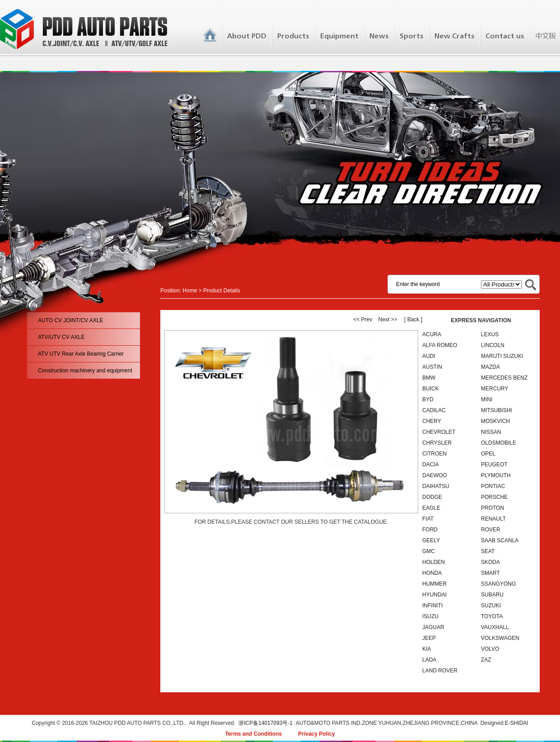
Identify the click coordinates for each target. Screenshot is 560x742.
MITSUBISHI (497, 410)
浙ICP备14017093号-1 (266, 723)
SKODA (490, 562)
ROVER (491, 530)
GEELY (431, 540)
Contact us (505, 36)
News (379, 36)
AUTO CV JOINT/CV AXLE (70, 320)
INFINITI (432, 606)
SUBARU (492, 595)
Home (190, 291)
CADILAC (434, 410)
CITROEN (434, 454)
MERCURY (495, 389)
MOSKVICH (495, 421)
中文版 (545, 36)
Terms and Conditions (253, 734)
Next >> (388, 319)
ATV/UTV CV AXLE (61, 337)
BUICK (431, 389)
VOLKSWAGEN (500, 638)
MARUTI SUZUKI (502, 356)
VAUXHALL (495, 627)
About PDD (247, 36)
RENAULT (493, 519)
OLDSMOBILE (499, 443)
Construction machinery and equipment (85, 371)
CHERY (432, 421)
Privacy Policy (316, 734)
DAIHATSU (436, 486)
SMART (490, 573)
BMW (429, 378)
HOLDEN (434, 562)
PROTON (492, 508)
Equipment (339, 36)
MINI (487, 399)
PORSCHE (494, 497)
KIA (427, 649)
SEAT (488, 551)
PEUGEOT (494, 465)
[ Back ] (413, 319)
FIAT (428, 519)
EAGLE (431, 508)
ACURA (432, 334)
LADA (429, 660)
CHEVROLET (439, 432)
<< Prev (363, 319)
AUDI (429, 356)
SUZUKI (491, 606)
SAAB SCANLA (500, 540)
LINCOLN (493, 345)
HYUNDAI (434, 595)
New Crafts (455, 36)
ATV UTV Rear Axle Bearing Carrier (81, 354)
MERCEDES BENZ (504, 378)
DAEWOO (435, 475)
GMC (429, 551)
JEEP (429, 638)
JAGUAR (433, 627)
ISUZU (430, 616)
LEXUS (490, 334)
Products (293, 36)
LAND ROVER (440, 671)
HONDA (432, 573)
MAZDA (490, 367)
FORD (430, 530)
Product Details (222, 291)
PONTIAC (493, 486)
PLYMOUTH (496, 475)
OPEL (488, 454)
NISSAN (491, 432)
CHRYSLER (437, 443)
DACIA (431, 465)
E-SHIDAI (517, 723)
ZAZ (486, 660)
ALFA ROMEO (440, 345)
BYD (428, 399)
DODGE (432, 497)
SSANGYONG (498, 584)
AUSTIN (432, 367)
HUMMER (434, 584)
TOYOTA (492, 616)
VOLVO (490, 649)
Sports (412, 36)
